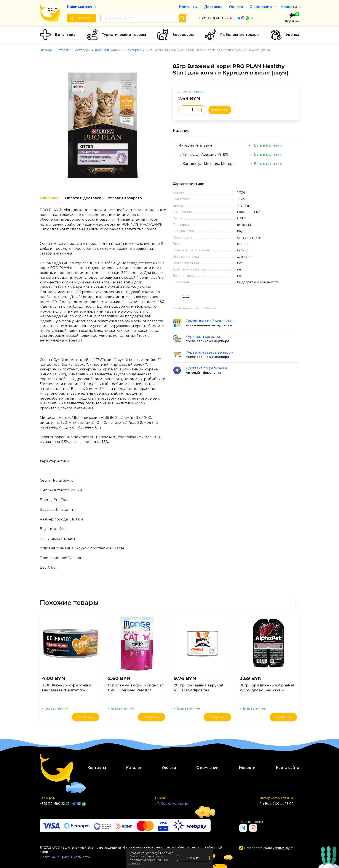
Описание (49, 198)
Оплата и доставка (83, 198)
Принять (193, 858)
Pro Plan (244, 206)
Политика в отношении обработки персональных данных (149, 860)
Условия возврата (125, 198)
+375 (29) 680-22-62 (217, 18)
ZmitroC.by (281, 848)
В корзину (220, 110)
